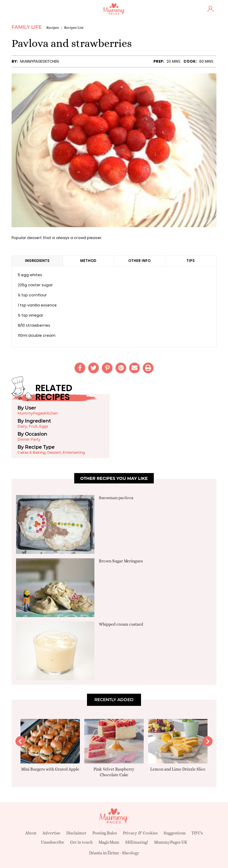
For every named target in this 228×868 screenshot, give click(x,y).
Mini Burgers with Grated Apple (50, 769)
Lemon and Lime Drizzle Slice (178, 769)
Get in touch (81, 842)
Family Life (27, 27)
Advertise (51, 833)
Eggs (44, 426)
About (31, 833)
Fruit (33, 426)
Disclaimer (76, 833)
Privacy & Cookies (140, 833)
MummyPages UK (171, 842)
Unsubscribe (53, 842)
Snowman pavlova (116, 498)
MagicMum (109, 842)
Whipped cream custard (121, 624)
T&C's (197, 833)
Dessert (54, 452)
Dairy (22, 426)
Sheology (131, 853)
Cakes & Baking (31, 452)
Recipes (53, 28)
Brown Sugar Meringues (121, 561)
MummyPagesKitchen (39, 61)
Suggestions (175, 833)
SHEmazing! (137, 842)
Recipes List (74, 28)
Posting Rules (105, 833)
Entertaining (74, 452)
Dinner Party (29, 439)
